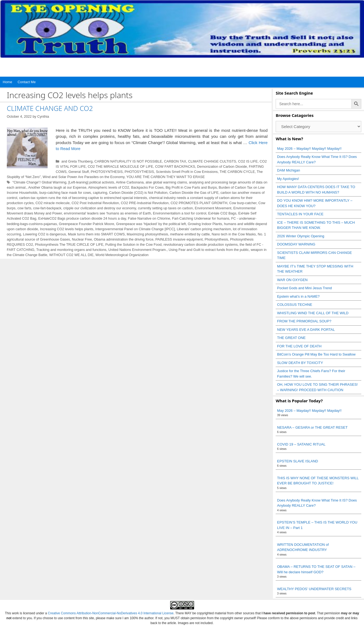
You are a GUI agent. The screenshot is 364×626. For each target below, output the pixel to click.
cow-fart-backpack (47, 208)
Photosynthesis (216, 239)
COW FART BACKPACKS (175, 166)
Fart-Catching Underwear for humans (201, 218)
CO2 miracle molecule (53, 203)
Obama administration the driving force (124, 239)
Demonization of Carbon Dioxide (222, 166)
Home (7, 82)
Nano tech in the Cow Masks (234, 234)
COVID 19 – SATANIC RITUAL (301, 444)
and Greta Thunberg (77, 161)
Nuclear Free (82, 239)
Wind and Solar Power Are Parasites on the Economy (84, 177)
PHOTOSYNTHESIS (107, 172)
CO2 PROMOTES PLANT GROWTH (199, 203)
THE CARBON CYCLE (237, 172)
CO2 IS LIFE (248, 161)
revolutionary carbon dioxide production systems (200, 245)
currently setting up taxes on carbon (165, 208)
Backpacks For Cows (147, 187)
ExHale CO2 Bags (222, 213)
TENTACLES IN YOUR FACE (300, 214)
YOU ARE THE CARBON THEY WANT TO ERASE (166, 177)
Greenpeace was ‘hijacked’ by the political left (151, 224)
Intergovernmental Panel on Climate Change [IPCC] (135, 229)
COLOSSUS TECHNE (295, 305)
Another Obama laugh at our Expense (57, 187)
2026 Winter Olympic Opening (301, 236)
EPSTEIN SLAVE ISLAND (298, 461)
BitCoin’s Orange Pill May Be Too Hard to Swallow (316, 354)
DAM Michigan (289, 170)
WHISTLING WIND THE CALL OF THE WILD (313, 313)
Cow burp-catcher (243, 203)
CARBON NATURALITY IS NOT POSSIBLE (128, 161)
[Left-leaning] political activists (91, 182)
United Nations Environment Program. (137, 250)
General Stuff (79, 172)
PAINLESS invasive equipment (179, 239)
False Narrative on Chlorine (149, 218)
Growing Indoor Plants (205, 224)
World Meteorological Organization (122, 255)
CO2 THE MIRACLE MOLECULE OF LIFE (121, 166)
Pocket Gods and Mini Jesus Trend (304, 288)
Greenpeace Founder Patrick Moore (86, 224)
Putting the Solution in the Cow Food (133, 245)
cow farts (24, 208)
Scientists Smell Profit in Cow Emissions (187, 172)
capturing (100, 193)
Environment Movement (213, 208)
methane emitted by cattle (190, 234)
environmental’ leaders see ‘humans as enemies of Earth (108, 213)
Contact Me (27, 82)
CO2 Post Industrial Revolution (95, 203)
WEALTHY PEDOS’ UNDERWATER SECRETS (314, 589)
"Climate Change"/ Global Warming (40, 182)
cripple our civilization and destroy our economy (100, 208)
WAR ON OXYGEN (292, 280)
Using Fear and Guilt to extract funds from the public (209, 250)
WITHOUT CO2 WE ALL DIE (71, 255)
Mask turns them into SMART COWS (96, 234)
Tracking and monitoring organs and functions (71, 250)
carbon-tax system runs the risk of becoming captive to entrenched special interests (83, 198)
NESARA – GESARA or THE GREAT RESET (312, 427)
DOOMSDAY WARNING (296, 244)
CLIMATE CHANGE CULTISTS (212, 161)
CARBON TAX (175, 161)
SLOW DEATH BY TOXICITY (300, 363)
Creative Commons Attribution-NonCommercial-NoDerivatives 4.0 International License (111, 613)
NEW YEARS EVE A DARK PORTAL (306, 330)
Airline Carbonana (130, 182)
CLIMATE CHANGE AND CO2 (50, 108)
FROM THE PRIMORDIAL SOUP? (304, 321)
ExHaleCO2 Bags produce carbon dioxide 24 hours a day (82, 218)
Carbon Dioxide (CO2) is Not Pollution (138, 193)
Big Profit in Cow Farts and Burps (191, 187)
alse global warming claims (166, 182)
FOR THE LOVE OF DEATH (299, 346)
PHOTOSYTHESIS (139, 172)
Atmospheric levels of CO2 (109, 187)
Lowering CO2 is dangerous (45, 234)
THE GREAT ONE (291, 338)
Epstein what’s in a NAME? (298, 296)
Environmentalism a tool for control (179, 213)
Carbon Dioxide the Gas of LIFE (194, 193)
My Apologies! (288, 179)
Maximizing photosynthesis (147, 234)
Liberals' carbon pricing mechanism (204, 229)
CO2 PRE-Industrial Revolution (145, 203)
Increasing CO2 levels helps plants (67, 229)
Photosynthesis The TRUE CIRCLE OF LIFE (69, 245)
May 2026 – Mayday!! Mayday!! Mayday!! (309, 149)
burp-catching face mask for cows (65, 193)
